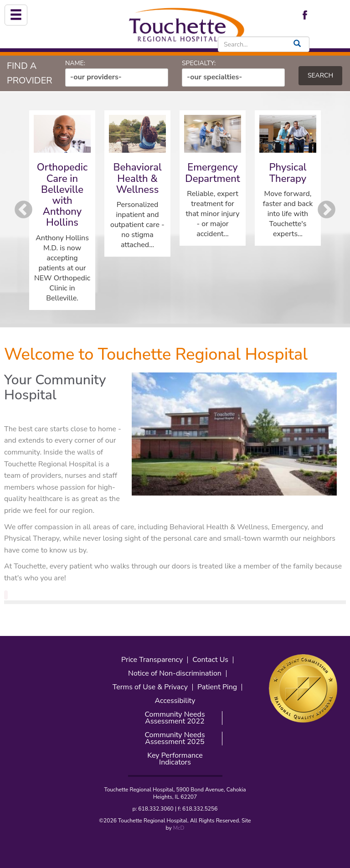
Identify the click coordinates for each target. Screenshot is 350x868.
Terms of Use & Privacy (150, 687)
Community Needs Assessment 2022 (175, 718)
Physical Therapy (288, 173)
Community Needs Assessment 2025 (175, 739)
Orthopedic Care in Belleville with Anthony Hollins (62, 195)
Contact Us (210, 660)
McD (179, 828)
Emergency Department (212, 173)
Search (320, 75)
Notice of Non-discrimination (175, 674)
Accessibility (175, 701)
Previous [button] (23, 210)
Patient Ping (217, 687)
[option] (62, 210)
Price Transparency (152, 660)
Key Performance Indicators (175, 759)
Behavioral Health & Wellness (137, 178)
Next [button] (327, 210)
